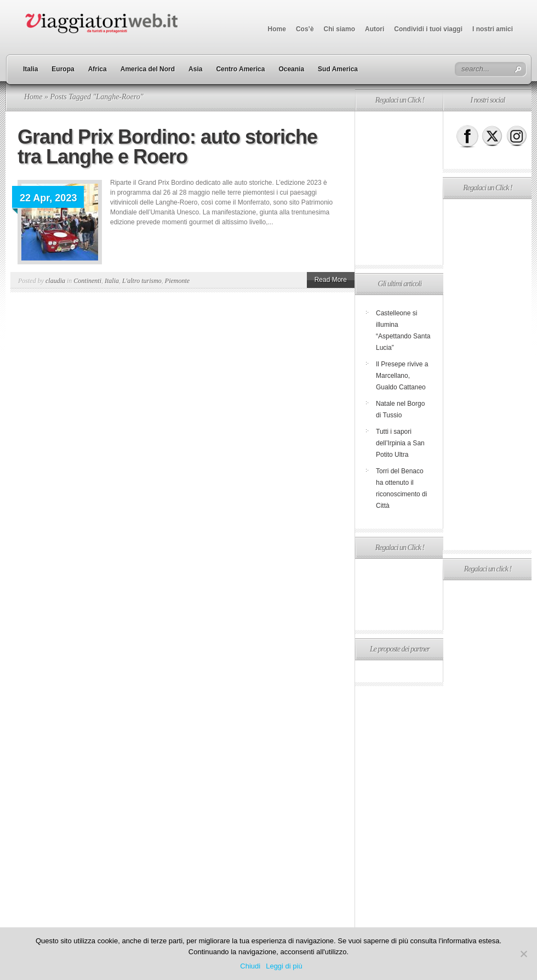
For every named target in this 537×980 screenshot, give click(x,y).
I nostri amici (493, 29)
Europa (63, 69)
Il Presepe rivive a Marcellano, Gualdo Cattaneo (402, 376)
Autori (375, 29)
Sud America (338, 69)
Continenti (87, 281)
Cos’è (305, 29)
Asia (195, 69)
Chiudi (250, 966)
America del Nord (148, 69)
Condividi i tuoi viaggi (428, 29)
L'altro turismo (142, 281)
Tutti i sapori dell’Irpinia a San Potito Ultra (400, 443)
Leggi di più (284, 966)
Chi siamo (339, 29)
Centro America (240, 69)
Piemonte (177, 281)
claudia (55, 281)
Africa (98, 69)
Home (277, 29)
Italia (30, 69)
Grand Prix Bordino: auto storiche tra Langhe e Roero (167, 147)
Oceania (291, 69)
